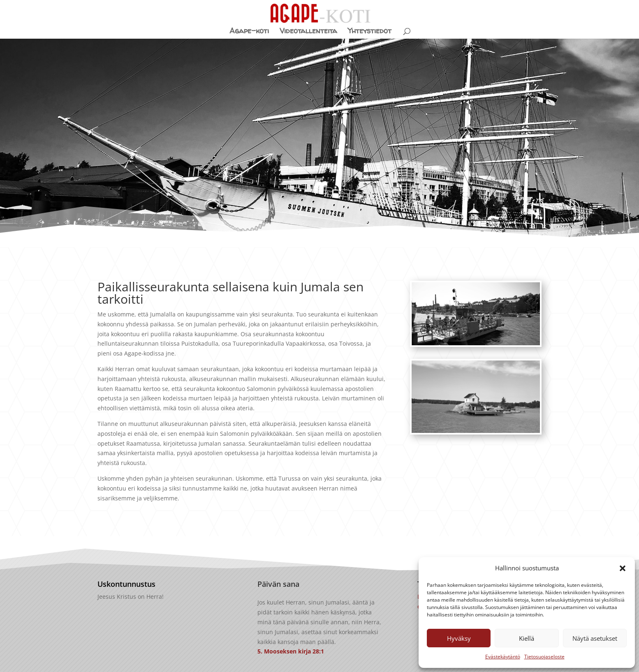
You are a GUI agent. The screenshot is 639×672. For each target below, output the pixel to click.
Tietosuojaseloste (544, 657)
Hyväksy (459, 638)
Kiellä (527, 638)
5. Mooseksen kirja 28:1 (291, 651)
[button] (623, 568)
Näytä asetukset (595, 638)
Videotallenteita (308, 32)
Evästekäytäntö (503, 657)
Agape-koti (249, 32)
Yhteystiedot (370, 32)
